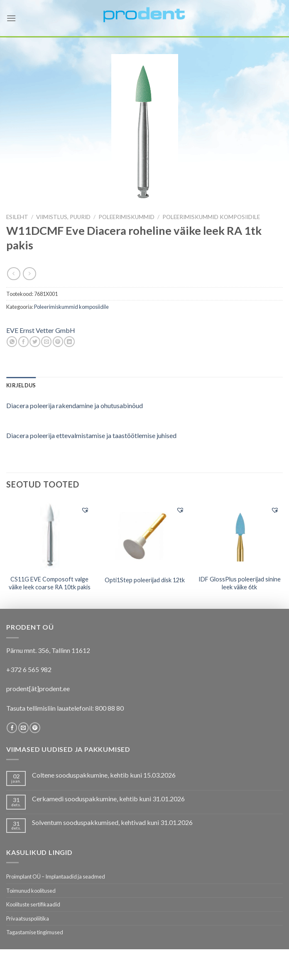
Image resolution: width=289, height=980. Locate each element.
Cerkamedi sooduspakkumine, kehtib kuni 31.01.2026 (108, 799)
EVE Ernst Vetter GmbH (41, 330)
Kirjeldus (21, 385)
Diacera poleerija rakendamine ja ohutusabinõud (75, 405)
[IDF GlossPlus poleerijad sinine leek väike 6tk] (239, 535)
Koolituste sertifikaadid (33, 904)
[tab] (21, 385)
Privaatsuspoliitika (28, 918)
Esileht (17, 217)
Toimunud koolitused (31, 891)
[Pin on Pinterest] (58, 342)
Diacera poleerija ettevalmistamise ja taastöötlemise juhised (91, 435)
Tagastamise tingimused (35, 932)
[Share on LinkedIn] (69, 342)
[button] (85, 510)
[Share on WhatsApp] (12, 342)
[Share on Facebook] (23, 342)
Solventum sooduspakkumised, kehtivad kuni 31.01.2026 (112, 822)
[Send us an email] (23, 728)
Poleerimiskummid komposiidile (211, 217)
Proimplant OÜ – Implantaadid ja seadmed (56, 877)
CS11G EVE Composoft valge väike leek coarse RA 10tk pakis (50, 583)
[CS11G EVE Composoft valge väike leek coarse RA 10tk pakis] (50, 535)
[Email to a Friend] (46, 342)
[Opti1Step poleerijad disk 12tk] (144, 535)
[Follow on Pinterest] (35, 728)
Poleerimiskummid (126, 217)
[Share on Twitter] (35, 342)
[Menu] (11, 18)
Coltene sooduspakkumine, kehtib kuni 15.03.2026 (104, 775)
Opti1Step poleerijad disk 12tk (145, 580)
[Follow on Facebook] (12, 728)
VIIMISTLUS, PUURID (63, 217)
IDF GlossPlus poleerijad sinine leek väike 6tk (240, 583)
